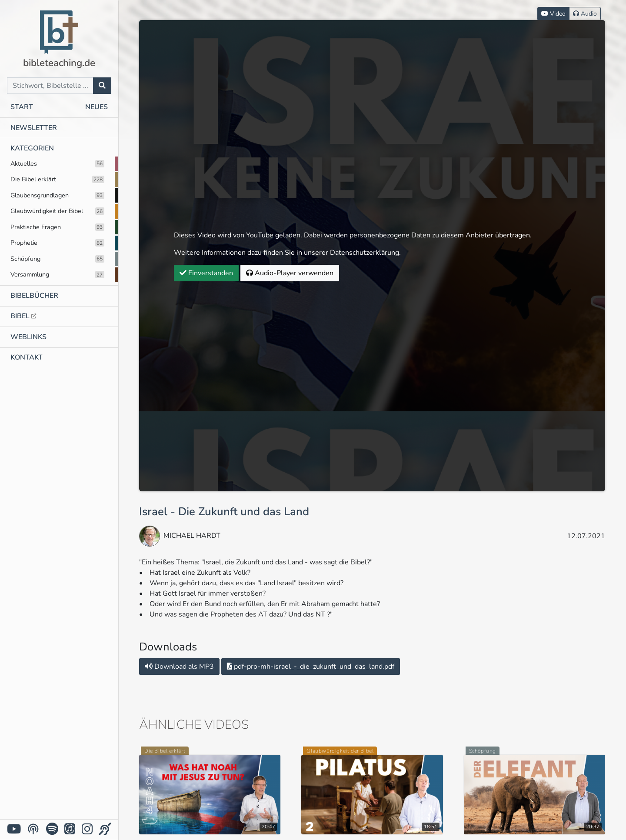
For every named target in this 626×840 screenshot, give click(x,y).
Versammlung (57, 274)
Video (553, 14)
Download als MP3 (179, 667)
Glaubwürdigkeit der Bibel (57, 211)
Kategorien (32, 148)
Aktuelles (57, 163)
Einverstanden (206, 273)
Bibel (23, 316)
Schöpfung (57, 259)
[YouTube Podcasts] (33, 829)
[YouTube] (14, 829)
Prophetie (57, 243)
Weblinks (28, 337)
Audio (585, 14)
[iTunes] (70, 829)
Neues (97, 107)
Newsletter (34, 128)
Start (22, 107)
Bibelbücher (34, 296)
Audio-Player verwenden (290, 273)
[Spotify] (52, 829)
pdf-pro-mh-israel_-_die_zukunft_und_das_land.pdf (311, 667)
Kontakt (27, 357)
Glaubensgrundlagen (57, 195)
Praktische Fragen (57, 227)
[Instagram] (87, 829)
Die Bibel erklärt (57, 179)
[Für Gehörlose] (105, 829)
